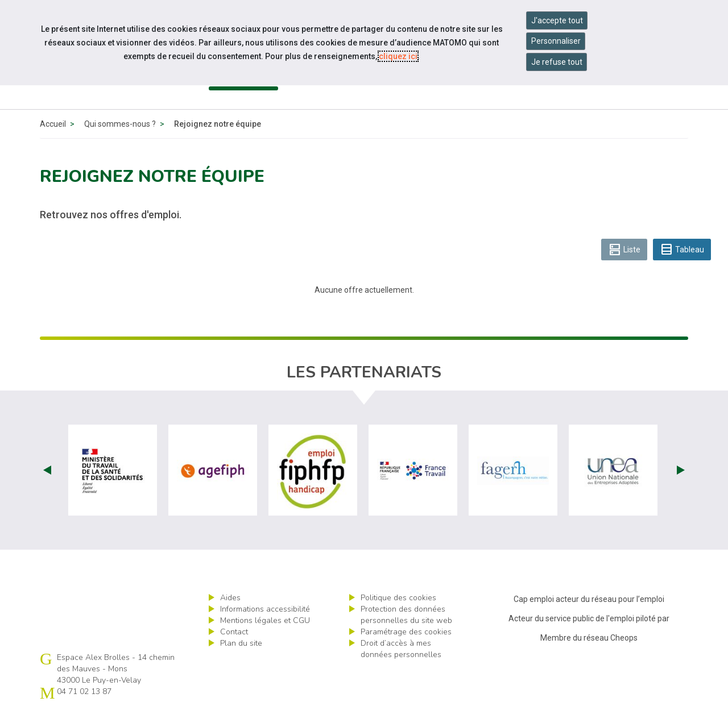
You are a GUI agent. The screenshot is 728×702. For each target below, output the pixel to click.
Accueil (53, 124)
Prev (47, 470)
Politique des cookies (398, 598)
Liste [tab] (624, 250)
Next (681, 470)
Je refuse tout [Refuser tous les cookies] (557, 62)
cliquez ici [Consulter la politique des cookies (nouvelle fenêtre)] (398, 56)
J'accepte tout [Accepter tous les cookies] (557, 20)
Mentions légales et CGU (265, 620)
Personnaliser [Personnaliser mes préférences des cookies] (556, 41)
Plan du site (241, 643)
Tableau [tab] (682, 250)
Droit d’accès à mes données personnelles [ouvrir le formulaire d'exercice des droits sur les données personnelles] (401, 649)
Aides (230, 598)
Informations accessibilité (265, 609)
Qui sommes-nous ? (120, 124)
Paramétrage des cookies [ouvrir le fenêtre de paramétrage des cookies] (406, 632)
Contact (234, 632)
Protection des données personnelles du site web (406, 615)
